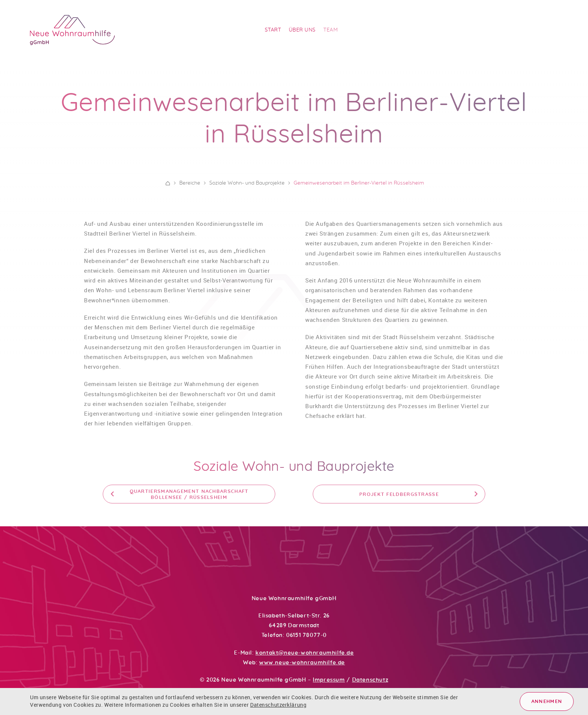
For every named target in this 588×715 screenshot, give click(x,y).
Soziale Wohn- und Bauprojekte (294, 470)
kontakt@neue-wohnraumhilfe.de (304, 653)
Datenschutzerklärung (278, 705)
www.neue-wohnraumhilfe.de (302, 663)
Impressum (329, 680)
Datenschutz (370, 680)
